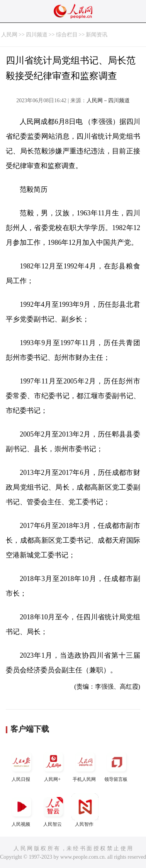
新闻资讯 (97, 35)
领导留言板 (117, 765)
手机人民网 (85, 765)
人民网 (9, 35)
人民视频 (22, 810)
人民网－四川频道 (108, 101)
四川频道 (37, 35)
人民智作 (85, 810)
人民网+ (53, 765)
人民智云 (53, 810)
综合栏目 (67, 35)
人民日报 (22, 765)
